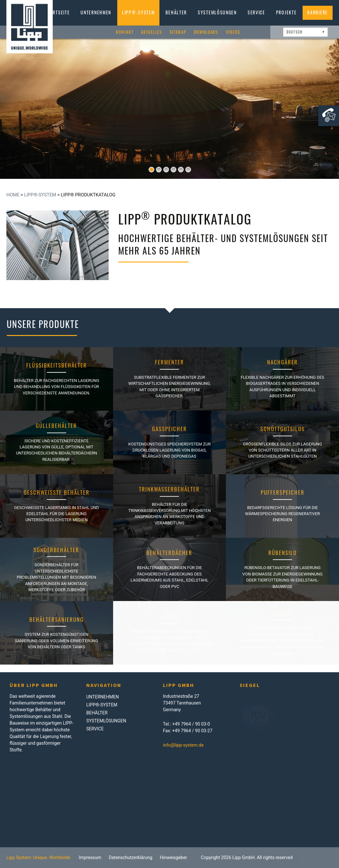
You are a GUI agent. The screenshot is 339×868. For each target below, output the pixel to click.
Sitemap (178, 32)
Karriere (318, 12)
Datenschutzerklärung (131, 857)
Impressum (90, 857)
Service (256, 12)
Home (13, 195)
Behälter (176, 12)
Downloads (206, 32)
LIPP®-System (138, 12)
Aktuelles (151, 32)
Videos (233, 32)
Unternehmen (96, 12)
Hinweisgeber (173, 857)
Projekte (286, 12)
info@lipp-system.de (183, 745)
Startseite (57, 12)
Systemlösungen (217, 12)
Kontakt (125, 32)
